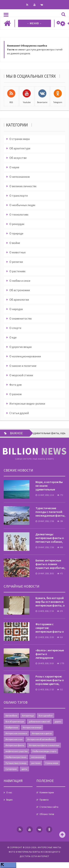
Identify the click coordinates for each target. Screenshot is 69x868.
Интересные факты (15, 745)
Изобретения (12, 727)
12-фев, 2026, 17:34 (45, 611)
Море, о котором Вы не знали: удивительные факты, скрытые (49, 487)
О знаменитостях (21, 318)
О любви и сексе (20, 281)
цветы (24, 769)
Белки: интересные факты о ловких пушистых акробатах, (50, 564)
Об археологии (19, 300)
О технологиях (19, 214)
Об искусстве (18, 158)
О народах (16, 309)
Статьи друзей (19, 413)
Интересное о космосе (16, 733)
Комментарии (47, 792)
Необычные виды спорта (44, 751)
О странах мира (20, 139)
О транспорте (19, 196)
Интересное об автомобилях (41, 739)
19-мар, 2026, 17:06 (45, 547)
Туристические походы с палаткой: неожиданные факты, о (50, 514)
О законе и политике (23, 366)
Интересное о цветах (42, 733)
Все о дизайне (46, 716)
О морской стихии (21, 375)
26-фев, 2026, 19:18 (45, 663)
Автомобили (11, 716)
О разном (15, 394)
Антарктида (28, 716)
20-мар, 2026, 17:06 (45, 521)
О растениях (17, 271)
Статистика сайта (49, 807)
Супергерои (11, 769)
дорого (58, 721)
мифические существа (17, 751)
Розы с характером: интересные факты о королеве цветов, (50, 680)
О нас (9, 792)
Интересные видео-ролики (27, 404)
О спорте (15, 328)
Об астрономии (20, 290)
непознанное (38, 757)
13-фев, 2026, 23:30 (45, 637)
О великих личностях (23, 186)
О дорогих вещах (21, 347)
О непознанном (20, 177)
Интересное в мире (32, 727)
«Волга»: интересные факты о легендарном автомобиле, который (50, 658)
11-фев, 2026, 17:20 (45, 690)
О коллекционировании (25, 356)
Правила (44, 800)
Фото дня (15, 385)
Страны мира (52, 763)
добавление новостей (39, 721)
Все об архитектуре (15, 721)
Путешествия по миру (16, 763)
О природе (16, 233)
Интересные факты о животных (44, 745)
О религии (16, 262)
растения (36, 763)
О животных (17, 252)
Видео (9, 800)
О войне (15, 243)
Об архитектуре (20, 148)
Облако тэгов (47, 814)
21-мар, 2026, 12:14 (45, 495)
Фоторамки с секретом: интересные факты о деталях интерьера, (50, 630)
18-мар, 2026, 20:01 (45, 573)
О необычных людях (22, 205)
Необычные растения (16, 757)
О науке (14, 167)
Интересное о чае (14, 739)
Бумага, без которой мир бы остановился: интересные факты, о (50, 602)
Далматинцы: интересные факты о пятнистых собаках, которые (50, 540)
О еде (13, 337)
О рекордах (17, 224)
